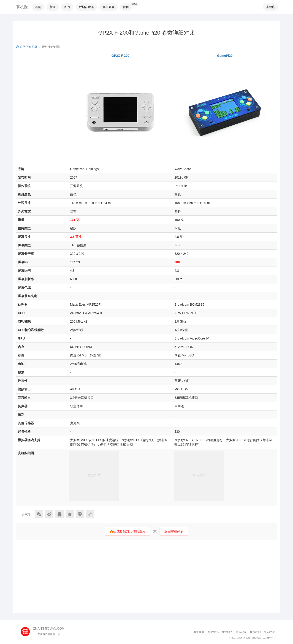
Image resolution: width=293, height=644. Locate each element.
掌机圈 (22, 7)
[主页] (27, 630)
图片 (67, 7)
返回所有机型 (27, 47)
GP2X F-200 (120, 56)
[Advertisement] (146, 576)
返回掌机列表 (174, 531)
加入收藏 (269, 632)
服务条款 (199, 632)
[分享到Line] (80, 514)
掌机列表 (109, 7)
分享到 (26, 514)
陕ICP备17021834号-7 (263, 638)
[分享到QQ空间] (70, 514)
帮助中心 (213, 632)
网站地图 (227, 632)
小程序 (270, 7)
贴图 (126, 7)
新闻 (53, 7)
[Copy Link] (90, 514)
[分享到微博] (49, 514)
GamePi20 (225, 56)
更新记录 (241, 632)
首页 (38, 7)
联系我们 (255, 632)
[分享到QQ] (60, 514)
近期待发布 (86, 7)
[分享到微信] (39, 514)
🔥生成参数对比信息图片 (127, 531)
